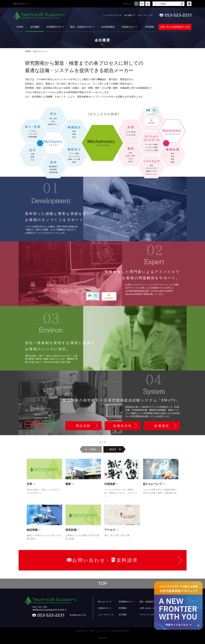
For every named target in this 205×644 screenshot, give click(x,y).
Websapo (102, 638)
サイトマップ (144, 15)
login (189, 4)
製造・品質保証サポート (83, 27)
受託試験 (83, 426)
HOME (20, 27)
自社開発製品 (108, 27)
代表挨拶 (110, 484)
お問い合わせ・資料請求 (150, 608)
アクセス (110, 530)
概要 (68, 484)
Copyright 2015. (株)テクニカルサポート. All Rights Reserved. (103, 631)
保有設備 (71, 530)
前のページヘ (91, 449)
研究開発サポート (56, 27)
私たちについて (153, 484)
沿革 (29, 484)
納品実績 (32, 530)
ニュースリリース (111, 15)
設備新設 (162, 426)
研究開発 (150, 27)
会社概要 (35, 27)
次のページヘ (114, 449)
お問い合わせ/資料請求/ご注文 (175, 27)
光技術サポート (130, 27)
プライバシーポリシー (149, 615)
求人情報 (128, 15)
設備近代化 (123, 426)
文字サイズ (120, 4)
